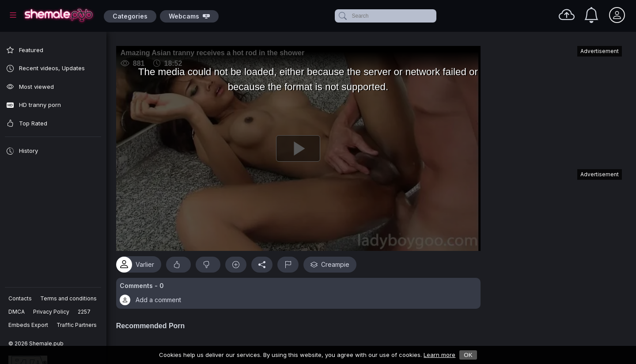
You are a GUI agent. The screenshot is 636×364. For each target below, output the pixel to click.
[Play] (301, 147)
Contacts (21, 298)
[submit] (342, 16)
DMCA (17, 312)
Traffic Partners (77, 325)
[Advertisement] (556, 103)
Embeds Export (29, 325)
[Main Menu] (13, 15)
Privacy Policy (52, 312)
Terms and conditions (69, 298)
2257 (85, 312)
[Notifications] (591, 15)
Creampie (335, 262)
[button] (301, 291)
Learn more (439, 355)
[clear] (435, 16)
